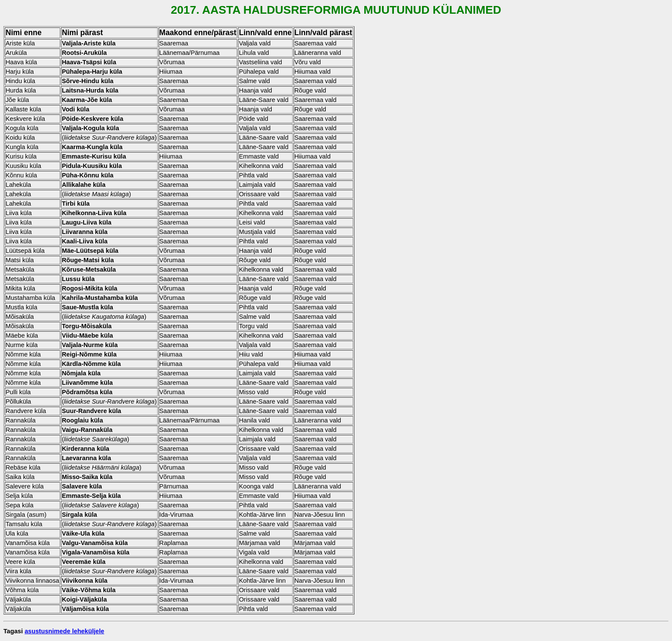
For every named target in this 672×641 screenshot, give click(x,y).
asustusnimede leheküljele (64, 631)
